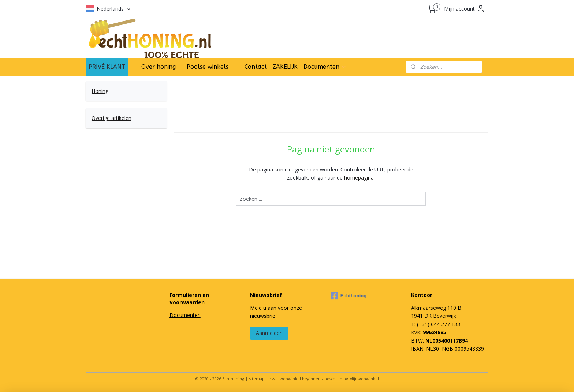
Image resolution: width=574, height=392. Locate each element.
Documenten (325, 67)
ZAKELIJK (285, 67)
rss (272, 379)
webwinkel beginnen (300, 379)
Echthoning (349, 296)
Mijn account (465, 9)
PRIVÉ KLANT (107, 67)
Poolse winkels (208, 67)
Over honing (159, 67)
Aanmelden (269, 333)
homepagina (359, 178)
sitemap (257, 379)
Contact (256, 67)
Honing (100, 91)
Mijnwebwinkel (364, 379)
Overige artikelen (111, 118)
